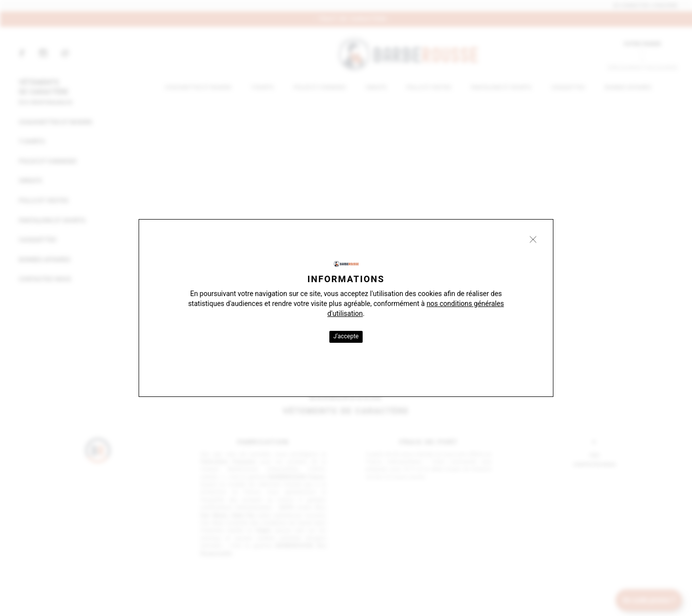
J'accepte (346, 336)
